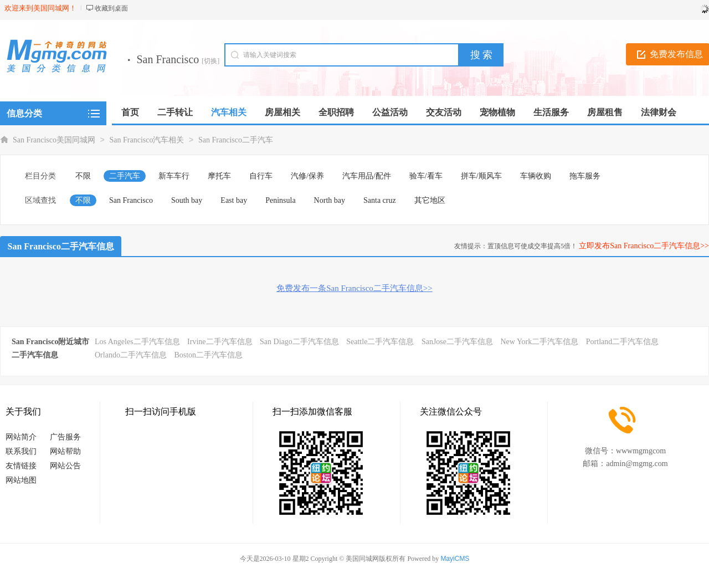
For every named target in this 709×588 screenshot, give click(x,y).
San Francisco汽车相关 (147, 140)
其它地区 (430, 200)
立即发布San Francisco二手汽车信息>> (644, 246)
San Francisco (131, 200)
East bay (234, 200)
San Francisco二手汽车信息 (61, 246)
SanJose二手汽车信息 (457, 342)
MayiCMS (455, 559)
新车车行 (174, 176)
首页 (130, 112)
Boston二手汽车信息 (208, 355)
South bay (187, 200)
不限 (83, 176)
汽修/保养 (307, 176)
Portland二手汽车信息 (622, 342)
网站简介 (21, 437)
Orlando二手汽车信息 (131, 355)
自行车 (261, 176)
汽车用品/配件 (367, 176)
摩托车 (219, 176)
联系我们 (21, 451)
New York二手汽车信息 (540, 342)
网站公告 (65, 466)
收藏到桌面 (111, 8)
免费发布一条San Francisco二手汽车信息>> (354, 288)
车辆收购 (536, 176)
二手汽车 (125, 176)
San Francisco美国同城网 (54, 140)
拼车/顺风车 (481, 176)
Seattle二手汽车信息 (380, 342)
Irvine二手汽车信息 (220, 342)
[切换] (210, 61)
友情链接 (21, 466)
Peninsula (280, 200)
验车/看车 (426, 176)
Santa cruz (380, 200)
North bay (330, 200)
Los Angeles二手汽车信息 (137, 342)
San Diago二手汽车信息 (299, 342)
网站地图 (21, 480)
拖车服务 (585, 176)
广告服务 (65, 437)
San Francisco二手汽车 (236, 140)
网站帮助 (65, 451)
